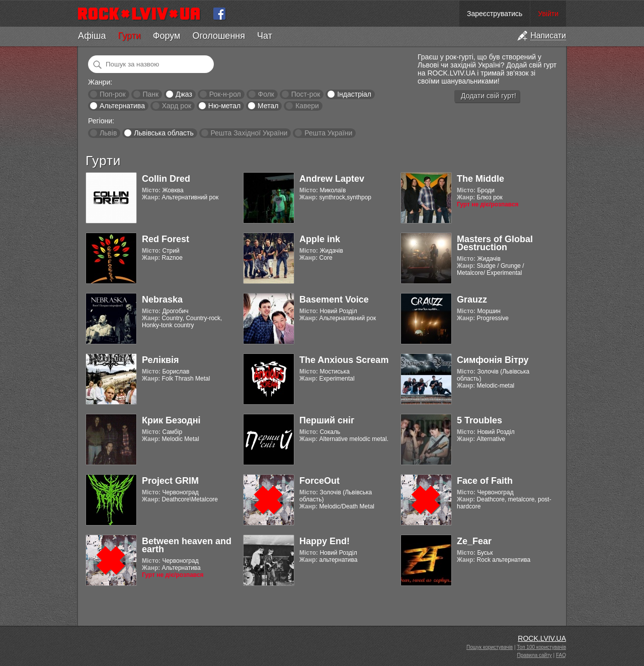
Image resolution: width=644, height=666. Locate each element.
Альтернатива (122, 106)
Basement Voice (334, 300)
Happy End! (325, 541)
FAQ (561, 655)
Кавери (307, 106)
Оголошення (219, 36)
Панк (150, 94)
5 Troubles (479, 420)
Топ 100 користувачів (541, 647)
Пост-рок (306, 94)
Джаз (184, 94)
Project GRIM (170, 481)
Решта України (328, 133)
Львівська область (164, 133)
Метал (268, 106)
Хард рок (177, 106)
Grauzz (472, 300)
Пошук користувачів (490, 647)
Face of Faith (485, 481)
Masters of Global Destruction (495, 243)
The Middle (480, 179)
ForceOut (319, 481)
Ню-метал (224, 106)
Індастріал (354, 94)
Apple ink (320, 239)
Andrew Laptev (332, 179)
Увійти (548, 14)
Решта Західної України (249, 133)
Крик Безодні (171, 420)
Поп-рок (113, 94)
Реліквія (160, 360)
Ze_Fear (474, 541)
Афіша (92, 36)
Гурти (129, 36)
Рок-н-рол (225, 94)
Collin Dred (166, 179)
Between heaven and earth (187, 545)
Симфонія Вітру (493, 360)
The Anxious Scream (344, 360)
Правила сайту (535, 655)
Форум (167, 36)
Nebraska (162, 300)
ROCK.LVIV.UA (542, 638)
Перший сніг (327, 420)
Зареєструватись (495, 14)
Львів (108, 133)
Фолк (266, 94)
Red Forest (166, 239)
